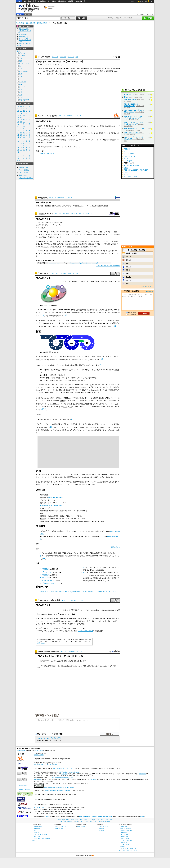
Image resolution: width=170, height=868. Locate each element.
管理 (94, 68)
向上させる (85, 247)
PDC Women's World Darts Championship (134, 111)
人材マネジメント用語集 (47, 116)
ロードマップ (87, 263)
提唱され (79, 126)
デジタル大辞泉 (42, 23)
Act (70, 206)
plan (57, 71)
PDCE (126, 172)
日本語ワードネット (40, 808)
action (72, 68)
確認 (54, 206)
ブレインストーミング (78, 370)
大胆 (127, 284)
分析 (100, 621)
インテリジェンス (64, 427)
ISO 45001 (64, 482)
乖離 (127, 273)
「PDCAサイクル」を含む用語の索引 (49, 738)
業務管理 (114, 68)
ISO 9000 (65, 253)
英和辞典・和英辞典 (126, 831)
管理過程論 (44, 511)
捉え (48, 140)
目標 (89, 244)
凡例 (77, 57)
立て (63, 71)
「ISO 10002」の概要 (86, 631)
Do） (74, 133)
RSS (93, 855)
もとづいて (96, 133)
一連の (112, 241)
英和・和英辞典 (41, 1)
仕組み (58, 136)
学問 (21, 74)
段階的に (70, 247)
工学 (21, 69)
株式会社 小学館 (39, 755)
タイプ (70, 241)
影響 (103, 253)
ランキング (71, 57)
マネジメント (56, 232)
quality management (55, 497)
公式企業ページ (103, 826)
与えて (108, 253)
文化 (21, 77)
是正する (44, 247)
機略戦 (78, 404)
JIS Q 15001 (93, 477)
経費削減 (39, 142)
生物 (21, 90)
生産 (91, 126)
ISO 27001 (58, 477)
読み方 (38, 225)
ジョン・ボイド (110, 404)
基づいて (77, 71)
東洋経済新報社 (78, 536)
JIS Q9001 (100, 570)
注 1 (42, 315)
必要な (62, 74)
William (90, 234)
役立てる (93, 74)
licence (142, 816)
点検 (100, 232)
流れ (44, 140)
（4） (45, 74)
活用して (60, 661)
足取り (128, 270)
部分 (66, 74)
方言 (21, 97)
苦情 (63, 624)
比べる (94, 244)
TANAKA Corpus (22, 785)
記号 (19, 160)
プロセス (96, 126)
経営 (86, 251)
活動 (52, 74)
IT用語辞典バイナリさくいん (64, 768)
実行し (69, 133)
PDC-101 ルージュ (130, 156)
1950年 (40, 126)
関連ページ (40, 151)
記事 (50, 614)
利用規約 (36, 832)
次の (81, 74)
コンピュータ (23, 58)
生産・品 (84, 68)
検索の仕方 (37, 828)
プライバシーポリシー (40, 835)
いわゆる (44, 624)
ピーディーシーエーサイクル (52, 225)
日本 (59, 407)
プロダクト (40, 424)
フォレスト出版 (93, 531)
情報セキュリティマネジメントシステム (54, 503)
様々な (67, 251)
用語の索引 (63, 57)
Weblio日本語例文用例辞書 (48, 651)
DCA (126, 97)
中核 (97, 618)
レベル (85, 140)
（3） (98, 71)
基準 (56, 253)
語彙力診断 (23, 175)
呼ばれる (51, 237)
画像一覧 (81, 214)
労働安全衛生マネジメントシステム (48, 482)
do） (91, 71)
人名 (21, 95)
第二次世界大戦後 (42, 356)
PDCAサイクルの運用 (131, 165)
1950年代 (66, 234)
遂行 (42, 133)
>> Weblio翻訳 (149, 291)
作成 (62, 244)
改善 (49, 74)
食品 (21, 92)
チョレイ (128, 267)
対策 (64, 206)
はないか (70, 74)
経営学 (52, 511)
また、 (41, 253)
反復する (98, 241)
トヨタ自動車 (94, 398)
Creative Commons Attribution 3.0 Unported (57, 790)
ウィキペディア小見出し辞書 (49, 600)
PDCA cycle (43, 68)
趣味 (21, 84)
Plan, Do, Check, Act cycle (54, 222)
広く (68, 147)
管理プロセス (89, 241)
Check (87, 133)
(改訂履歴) (65, 774)
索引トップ (55, 57)
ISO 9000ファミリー (75, 618)
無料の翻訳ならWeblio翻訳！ (52, 8)
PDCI (126, 174)
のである (58, 234)
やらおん (128, 257)
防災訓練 (43, 519)
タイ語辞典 (124, 843)
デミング (59, 320)
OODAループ (69, 398)
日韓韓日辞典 (62, 1)
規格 (85, 618)
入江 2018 (45, 569)
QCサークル (77, 390)
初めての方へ (141, 14)
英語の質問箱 (24, 173)
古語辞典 (71, 1)
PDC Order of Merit (130, 177)
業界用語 (22, 56)
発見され (109, 244)
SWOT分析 (95, 263)
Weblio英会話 (24, 170)
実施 (46, 206)
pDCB (126, 168)
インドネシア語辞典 (126, 841)
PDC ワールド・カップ (132, 133)
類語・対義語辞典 (29, 1)
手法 (119, 68)
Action (107, 133)
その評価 (81, 133)
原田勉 (63, 401)
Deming (102, 234)
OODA (54, 263)
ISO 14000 (74, 253)
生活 (21, 79)
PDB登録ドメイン (130, 149)
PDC (125, 151)
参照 (107, 206)
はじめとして (60, 251)
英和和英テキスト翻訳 (47, 715)
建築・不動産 (23, 71)
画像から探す (59, 828)
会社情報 (101, 828)
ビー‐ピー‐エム (129, 94)
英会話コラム (24, 167)
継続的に (45, 136)
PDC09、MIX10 (129, 154)
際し (47, 133)
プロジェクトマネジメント (49, 500)
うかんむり (129, 260)
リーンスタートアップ (76, 263)
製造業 (52, 251)
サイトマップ (38, 837)
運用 (88, 621)
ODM (50, 263)
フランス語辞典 (125, 839)
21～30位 (142, 250)
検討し (76, 74)
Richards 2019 (47, 580)
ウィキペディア (44, 273)
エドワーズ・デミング (103, 356)
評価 (112, 71)
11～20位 (134, 250)
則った (72, 244)
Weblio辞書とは (38, 826)
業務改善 (103, 126)
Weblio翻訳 (124, 832)
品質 (113, 140)
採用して (60, 621)
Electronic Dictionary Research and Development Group (96, 816)
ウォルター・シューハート (82, 356)
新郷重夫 (89, 556)
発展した (53, 129)
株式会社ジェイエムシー (41, 765)
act (56, 74)
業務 (48, 71)
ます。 (85, 661)
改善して (78, 661)
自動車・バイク (24, 64)
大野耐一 (96, 556)
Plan (62, 133)
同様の (114, 618)
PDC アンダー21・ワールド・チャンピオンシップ (133, 117)
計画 (52, 71)
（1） (44, 71)
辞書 (19, 1)
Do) (49, 206)
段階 (52, 247)
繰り (50, 136)
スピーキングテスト (26, 178)
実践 (80, 244)
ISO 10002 (41, 614)
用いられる (50, 142)
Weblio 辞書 (144, 1)
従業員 (93, 251)
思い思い (128, 277)
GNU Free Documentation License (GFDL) (60, 778)
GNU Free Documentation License (69, 772)
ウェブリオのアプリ (61, 826)
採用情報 (101, 831)
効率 (78, 247)
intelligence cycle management (51, 505)
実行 (87, 71)
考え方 (86, 126)
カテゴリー (89, 214)
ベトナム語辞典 (125, 845)
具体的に (47, 244)
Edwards (96, 234)
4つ (48, 247)
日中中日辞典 (52, 1)
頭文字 (45, 234)
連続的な (111, 126)
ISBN (108, 531)
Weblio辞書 (142, 774)
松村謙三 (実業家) (131, 253)
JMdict (48, 816)
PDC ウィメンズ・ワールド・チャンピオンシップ (134, 123)
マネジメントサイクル (98, 206)
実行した (103, 71)
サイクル (81, 206)
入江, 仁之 (44, 531)
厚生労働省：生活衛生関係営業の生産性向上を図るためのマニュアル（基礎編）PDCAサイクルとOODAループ (78, 592)
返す (53, 136)
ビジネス (22, 53)
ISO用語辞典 (43, 198)
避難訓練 (43, 516)
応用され (113, 251)
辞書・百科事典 (31, 23)
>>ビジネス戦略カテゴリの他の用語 (108, 266)
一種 (66, 232)
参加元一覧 (150, 14)
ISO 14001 (105, 474)
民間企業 (106, 140)
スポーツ (22, 87)
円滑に (100, 68)
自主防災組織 (45, 521)
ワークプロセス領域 (47, 154)
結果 (85, 244)
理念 (98, 253)
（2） (68, 71)
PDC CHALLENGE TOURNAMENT (131, 105)
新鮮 (127, 263)
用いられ (72, 147)
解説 (74, 614)
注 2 (44, 409)
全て (18, 51)
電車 (21, 61)
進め (103, 68)
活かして (66, 140)
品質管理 (47, 126)
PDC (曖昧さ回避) (130, 100)
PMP (58, 263)
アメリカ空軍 (98, 404)
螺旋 (91, 385)
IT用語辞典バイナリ (45, 214)
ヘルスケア (23, 82)
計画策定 (86, 74)
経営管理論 (44, 495)
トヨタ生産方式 (67, 407)
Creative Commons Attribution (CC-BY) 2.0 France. (59, 787)
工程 (39, 136)
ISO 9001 (77, 474)
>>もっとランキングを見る (144, 287)
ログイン (134, 1)
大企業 (81, 251)
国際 (53, 253)
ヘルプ (152, 1)
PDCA (51, 68)
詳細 (38, 618)
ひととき (128, 280)
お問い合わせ (41, 643)
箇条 (82, 621)
